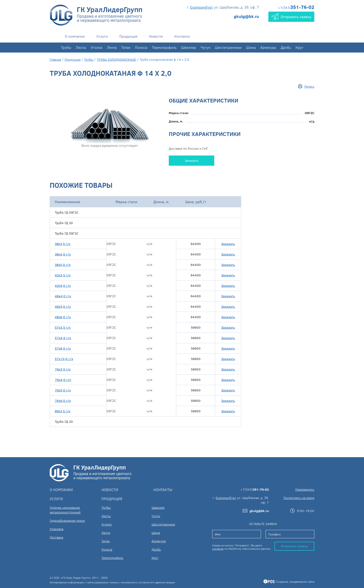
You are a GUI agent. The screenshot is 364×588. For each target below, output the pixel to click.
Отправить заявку (294, 546)
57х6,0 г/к (63, 348)
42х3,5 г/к (63, 275)
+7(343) (296, 8)
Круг (299, 47)
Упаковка (57, 529)
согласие (218, 548)
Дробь (286, 47)
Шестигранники (228, 47)
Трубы (66, 47)
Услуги (102, 36)
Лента (112, 47)
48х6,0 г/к (63, 317)
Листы (81, 47)
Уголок (97, 47)
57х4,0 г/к (63, 338)
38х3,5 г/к (63, 244)
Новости (156, 36)
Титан (126, 47)
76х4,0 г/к (63, 380)
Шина (251, 47)
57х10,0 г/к (64, 359)
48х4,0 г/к (63, 296)
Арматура (268, 47)
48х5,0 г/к (63, 306)
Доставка (56, 537)
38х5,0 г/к (63, 265)
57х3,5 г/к (63, 327)
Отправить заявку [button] (291, 17)
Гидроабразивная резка (67, 520)
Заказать (192, 160)
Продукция (128, 36)
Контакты (182, 36)
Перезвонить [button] (305, 489)
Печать (309, 86)
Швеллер (188, 47)
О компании (75, 36)
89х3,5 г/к (63, 411)
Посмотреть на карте (299, 498)
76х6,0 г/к (63, 401)
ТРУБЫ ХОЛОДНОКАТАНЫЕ (116, 59)
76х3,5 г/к (63, 369)
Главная (55, 59)
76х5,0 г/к (63, 390)
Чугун (205, 47)
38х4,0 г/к (63, 254)
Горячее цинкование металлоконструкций (65, 510)
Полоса (141, 47)
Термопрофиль (164, 47)
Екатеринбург (202, 7)
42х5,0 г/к (63, 286)
